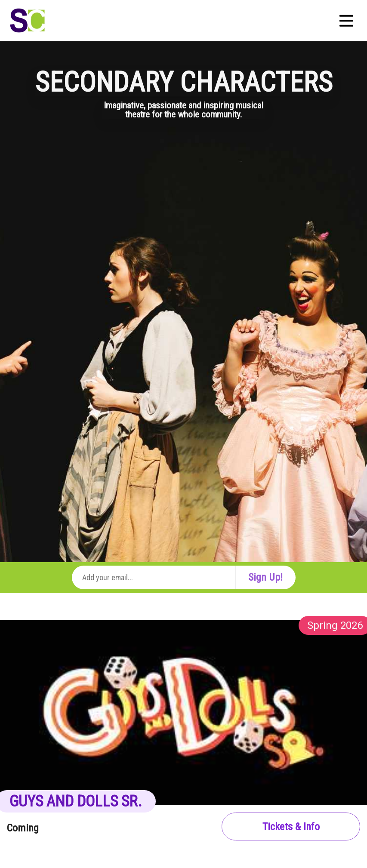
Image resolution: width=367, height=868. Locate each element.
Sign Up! (265, 577)
